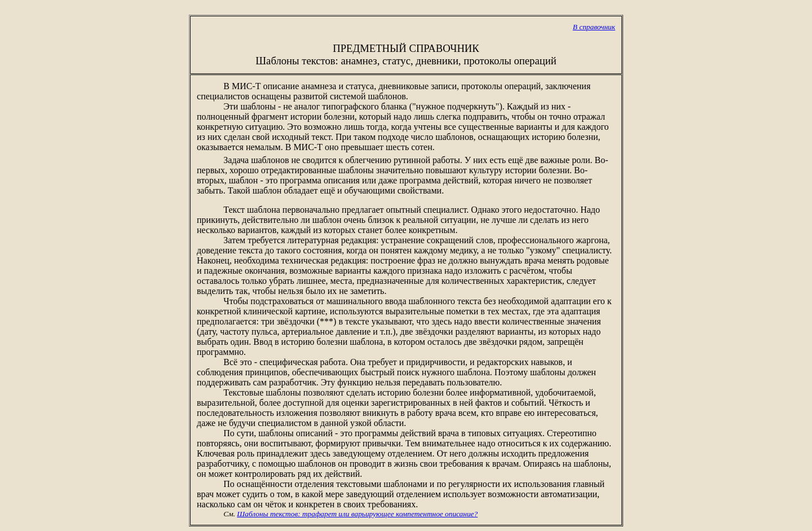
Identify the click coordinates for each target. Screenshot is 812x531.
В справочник (594, 27)
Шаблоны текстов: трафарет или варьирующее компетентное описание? (357, 514)
